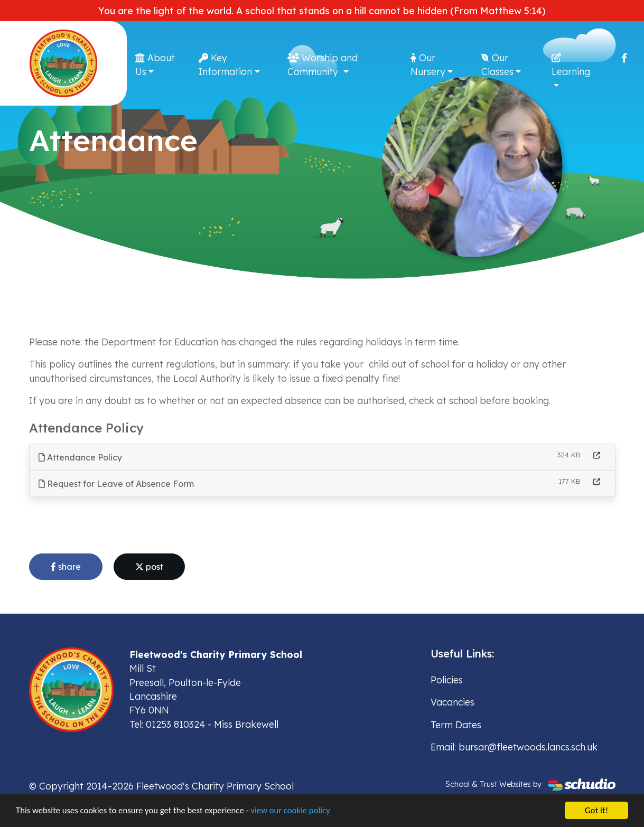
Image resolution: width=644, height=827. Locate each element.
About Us (155, 64)
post (149, 567)
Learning (571, 65)
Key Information (225, 64)
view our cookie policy (296, 812)
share (66, 567)
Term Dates (456, 725)
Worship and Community (323, 64)
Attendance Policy (80, 457)
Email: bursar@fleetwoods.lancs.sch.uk (514, 747)
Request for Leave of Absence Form (116, 484)
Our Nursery (428, 64)
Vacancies (452, 702)
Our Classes (497, 64)
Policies (447, 680)
